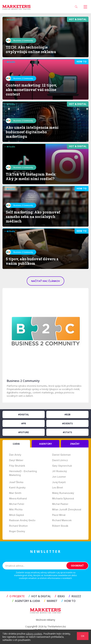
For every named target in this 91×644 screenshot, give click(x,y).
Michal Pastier (60, 504)
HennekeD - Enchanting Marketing (23, 473)
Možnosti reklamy (45, 620)
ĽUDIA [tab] (16, 444)
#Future (24, 432)
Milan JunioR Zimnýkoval (67, 510)
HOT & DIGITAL (40, 596)
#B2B (67, 414)
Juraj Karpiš (59, 482)
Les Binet (58, 488)
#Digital (24, 414)
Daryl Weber (16, 460)
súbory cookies (34, 634)
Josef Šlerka (16, 482)
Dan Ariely (15, 455)
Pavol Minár (59, 515)
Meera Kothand (18, 499)
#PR (24, 423)
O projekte (16, 596)
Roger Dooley (17, 531)
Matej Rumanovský (63, 493)
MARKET (51, 601)
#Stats (67, 432)
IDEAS (60, 596)
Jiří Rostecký (60, 471)
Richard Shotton (18, 526)
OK (83, 636)
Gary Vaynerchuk (62, 466)
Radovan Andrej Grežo (22, 520)
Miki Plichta (16, 510)
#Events (67, 423)
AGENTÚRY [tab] (45, 444)
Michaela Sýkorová (63, 499)
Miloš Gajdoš (17, 515)
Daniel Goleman (61, 455)
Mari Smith (15, 493)
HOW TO (68, 601)
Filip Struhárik (17, 466)
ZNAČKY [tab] (75, 444)
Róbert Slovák (60, 526)
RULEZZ (75, 596)
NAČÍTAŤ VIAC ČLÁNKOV (45, 281)
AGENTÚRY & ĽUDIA (26, 601)
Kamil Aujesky (17, 488)
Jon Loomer (59, 477)
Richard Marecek (62, 520)
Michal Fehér (17, 504)
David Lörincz (60, 460)
